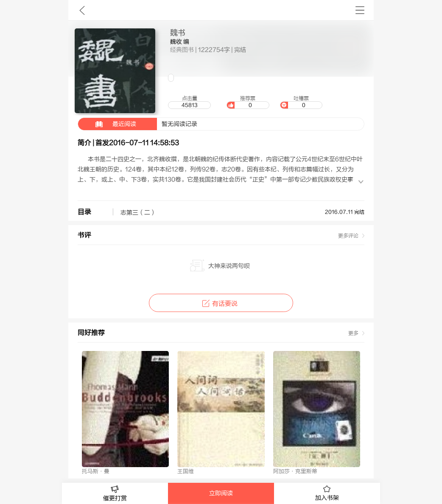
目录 (84, 212)
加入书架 (327, 493)
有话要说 (221, 304)
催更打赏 (115, 494)
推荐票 (248, 102)
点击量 (189, 102)
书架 (360, 10)
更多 (353, 333)
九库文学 (82, 10)
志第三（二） (138, 213)
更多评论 (348, 236)
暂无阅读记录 (138, 124)
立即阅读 (221, 493)
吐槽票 (301, 102)
